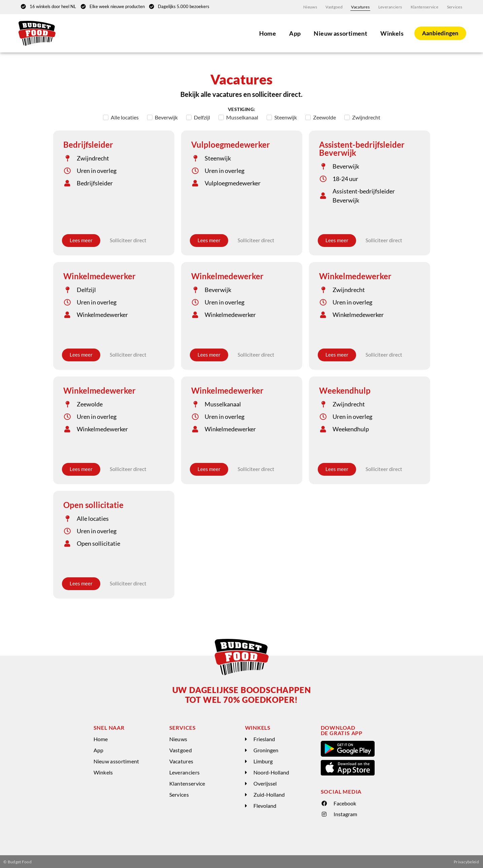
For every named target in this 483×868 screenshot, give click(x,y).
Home (267, 33)
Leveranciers (391, 7)
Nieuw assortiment (339, 33)
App (294, 33)
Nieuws (313, 7)
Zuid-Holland (269, 794)
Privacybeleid (466, 861)
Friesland (264, 738)
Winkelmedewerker (99, 275)
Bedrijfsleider (88, 144)
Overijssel (265, 783)
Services (455, 7)
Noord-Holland (271, 772)
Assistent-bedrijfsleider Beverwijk (362, 148)
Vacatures (362, 7)
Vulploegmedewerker (231, 144)
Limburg (263, 761)
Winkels (391, 33)
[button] (280, 739)
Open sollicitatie (93, 504)
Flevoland (265, 805)
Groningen (266, 749)
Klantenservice (425, 7)
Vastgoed (336, 7)
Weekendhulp (345, 390)
